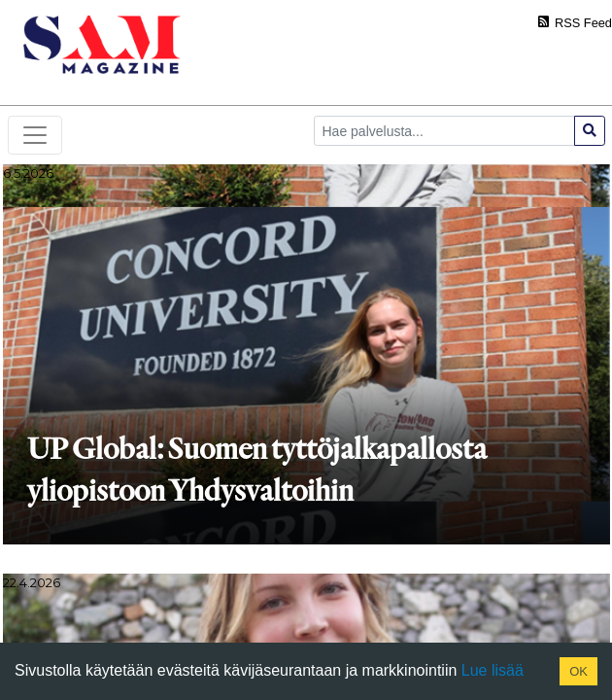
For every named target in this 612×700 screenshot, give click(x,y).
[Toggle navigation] (35, 135)
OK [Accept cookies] (578, 671)
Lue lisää (490, 670)
